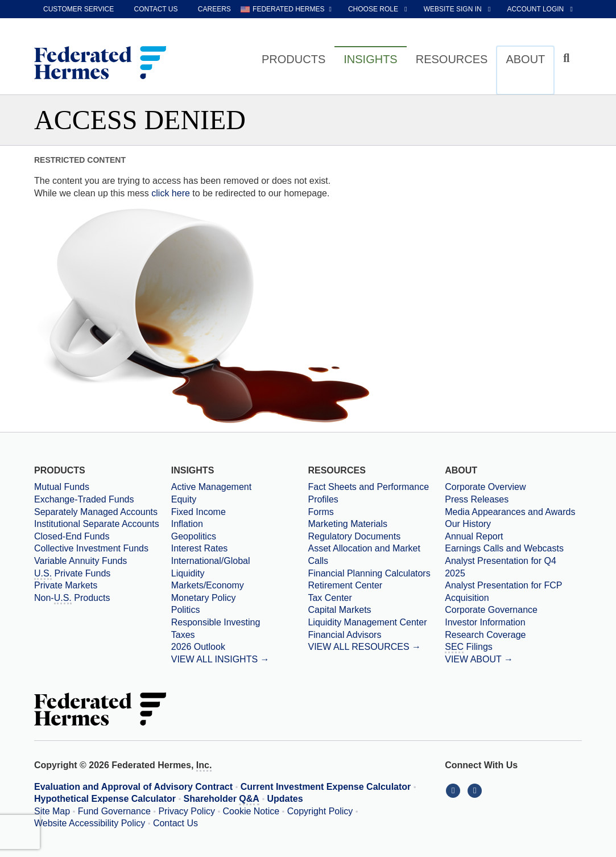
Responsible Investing (216, 622)
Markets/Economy (208, 585)
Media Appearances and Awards (510, 512)
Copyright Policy (320, 811)
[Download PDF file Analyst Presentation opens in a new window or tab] (513, 567)
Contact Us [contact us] (156, 9)
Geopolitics (194, 536)
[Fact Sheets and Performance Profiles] (376, 493)
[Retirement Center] (376, 586)
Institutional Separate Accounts (97, 524)
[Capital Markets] (376, 610)
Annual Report (474, 536)
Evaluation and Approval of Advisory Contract (133, 787)
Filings (469, 648)
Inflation (187, 524)
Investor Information (485, 622)
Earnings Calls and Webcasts (504, 548)
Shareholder (222, 800)
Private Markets (66, 585)
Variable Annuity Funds (80, 561)
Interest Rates (200, 548)
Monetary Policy (204, 598)
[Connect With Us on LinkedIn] (456, 790)
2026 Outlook (198, 647)
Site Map (52, 811)
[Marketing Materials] (376, 524)
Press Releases (477, 499)
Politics (186, 610)
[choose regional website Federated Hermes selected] (286, 9)
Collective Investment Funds (91, 548)
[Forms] (376, 512)
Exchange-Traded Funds (84, 499)
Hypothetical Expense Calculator (105, 799)
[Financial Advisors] (376, 635)
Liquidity (188, 573)
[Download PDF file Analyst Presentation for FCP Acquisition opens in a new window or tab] (513, 592)
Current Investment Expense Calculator (326, 787)
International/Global (211, 561)
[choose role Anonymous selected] (379, 9)
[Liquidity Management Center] (376, 623)
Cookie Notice (251, 811)
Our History (468, 524)
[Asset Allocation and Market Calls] (376, 555)
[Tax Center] (376, 598)
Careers (214, 9)
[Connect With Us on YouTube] (476, 790)
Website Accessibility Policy (90, 823)
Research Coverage (485, 635)
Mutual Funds (62, 487)
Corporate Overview (485, 487)
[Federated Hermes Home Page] (100, 64)
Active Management (211, 487)
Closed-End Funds (72, 536)
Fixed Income (199, 512)
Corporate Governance (491, 610)
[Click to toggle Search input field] (568, 58)
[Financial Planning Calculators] (376, 574)
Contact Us (175, 823)
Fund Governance (114, 811)
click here (171, 193)
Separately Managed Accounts (96, 512)
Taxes (183, 635)
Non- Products (72, 599)
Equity (184, 499)
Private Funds (72, 574)
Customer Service (78, 9)
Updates (285, 799)
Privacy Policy (187, 811)
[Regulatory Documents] (376, 537)
